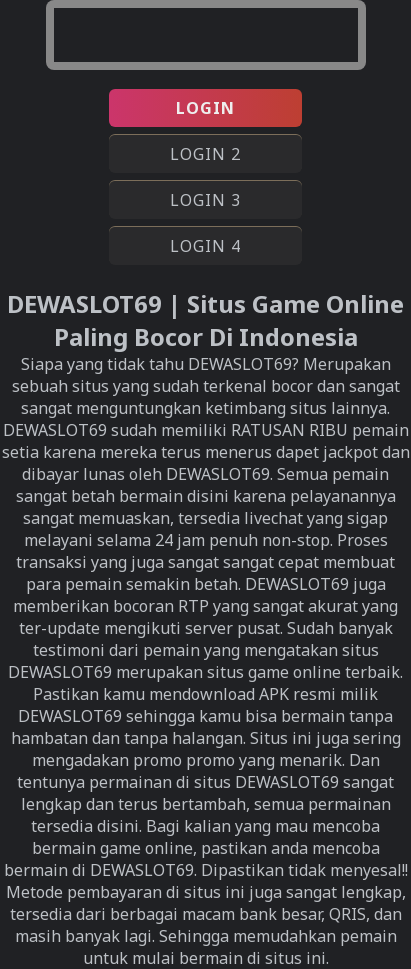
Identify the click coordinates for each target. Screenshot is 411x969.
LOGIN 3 (205, 200)
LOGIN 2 (205, 154)
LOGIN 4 (205, 246)
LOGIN (205, 108)
